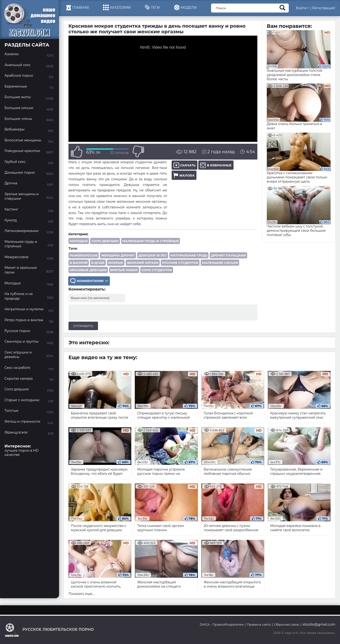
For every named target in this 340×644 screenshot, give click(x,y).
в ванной (79, 263)
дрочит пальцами (228, 255)
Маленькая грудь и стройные (151, 241)
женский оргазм (143, 263)
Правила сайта (259, 624)
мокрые (116, 263)
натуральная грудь (189, 255)
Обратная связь (287, 624)
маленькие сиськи (220, 263)
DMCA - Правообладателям (222, 624)
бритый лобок (124, 270)
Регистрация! (324, 8)
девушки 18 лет (153, 255)
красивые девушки (88, 270)
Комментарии (89, 281)
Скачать (185, 165)
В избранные (216, 165)
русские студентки (180, 263)
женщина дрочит (118, 255)
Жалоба (184, 175)
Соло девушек (105, 241)
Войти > (303, 8)
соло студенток (157, 270)
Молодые (79, 241)
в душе (98, 263)
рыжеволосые (84, 255)
